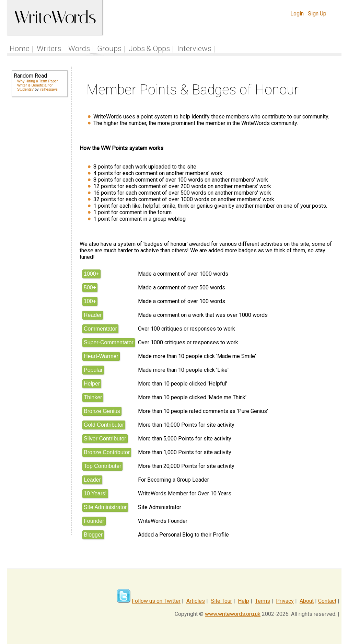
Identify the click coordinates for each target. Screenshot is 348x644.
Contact (327, 601)
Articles (196, 601)
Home (20, 49)
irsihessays (49, 89)
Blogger (93, 535)
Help (243, 601)
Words (79, 49)
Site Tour (221, 601)
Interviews (194, 49)
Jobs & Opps (149, 49)
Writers (49, 49)
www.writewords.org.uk (233, 614)
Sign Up (317, 14)
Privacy (285, 601)
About (307, 601)
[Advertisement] (39, 213)
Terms (263, 601)
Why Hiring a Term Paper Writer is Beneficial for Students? (38, 85)
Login (297, 14)
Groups (109, 49)
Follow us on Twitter (156, 601)
